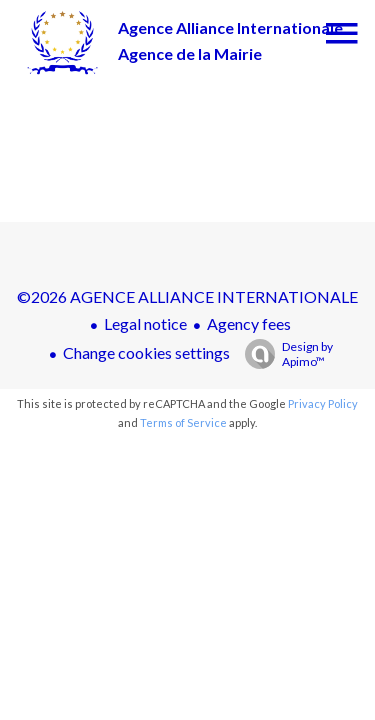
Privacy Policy (323, 403)
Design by (284, 354)
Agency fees (249, 323)
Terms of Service (183, 422)
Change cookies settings (146, 352)
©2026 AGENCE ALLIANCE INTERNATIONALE (187, 296)
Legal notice (145, 323)
